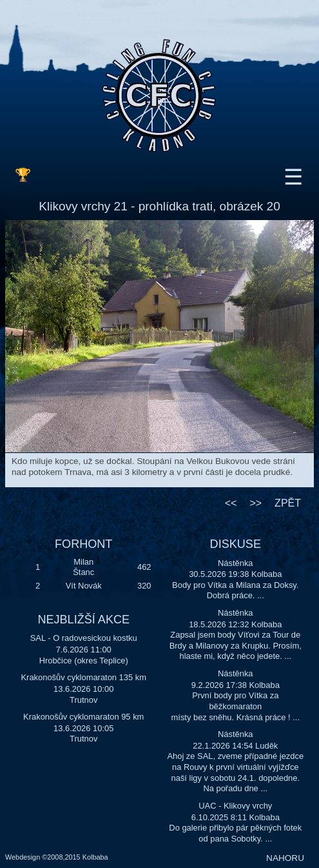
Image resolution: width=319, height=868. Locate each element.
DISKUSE (236, 544)
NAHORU (285, 858)
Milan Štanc (83, 567)
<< (231, 503)
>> (256, 503)
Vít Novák (84, 586)
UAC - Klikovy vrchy (235, 806)
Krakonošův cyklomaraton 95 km (83, 717)
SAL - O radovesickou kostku (84, 638)
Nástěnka (236, 563)
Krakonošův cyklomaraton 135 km (84, 677)
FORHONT (83, 544)
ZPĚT (288, 503)
